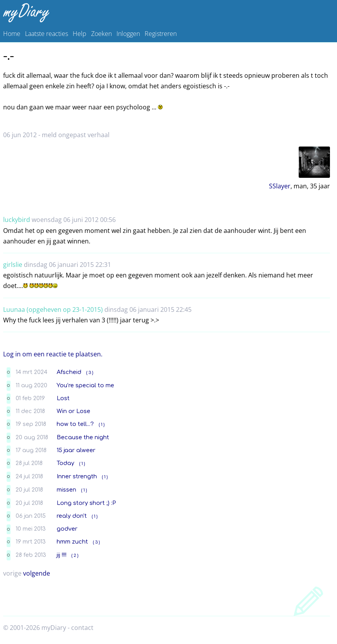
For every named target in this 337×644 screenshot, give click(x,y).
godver (67, 529)
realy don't (72, 516)
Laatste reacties (47, 34)
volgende (37, 573)
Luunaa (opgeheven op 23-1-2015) (53, 309)
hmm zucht (72, 542)
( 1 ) (102, 425)
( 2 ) (75, 555)
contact (82, 628)
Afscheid (69, 372)
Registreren (161, 34)
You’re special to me (85, 385)
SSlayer (280, 186)
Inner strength (77, 476)
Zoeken (101, 34)
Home (12, 34)
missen (66, 490)
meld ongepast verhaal (76, 135)
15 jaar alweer (76, 450)
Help (80, 34)
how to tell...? (75, 424)
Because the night (83, 437)
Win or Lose (73, 411)
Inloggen (128, 34)
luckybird (17, 220)
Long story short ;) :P (86, 503)
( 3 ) (90, 373)
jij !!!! (62, 555)
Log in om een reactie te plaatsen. (53, 354)
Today (65, 463)
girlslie (13, 265)
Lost (63, 398)
